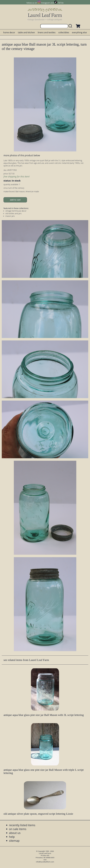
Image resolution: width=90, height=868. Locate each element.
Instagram (46, 3)
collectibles (64, 32)
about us (15, 833)
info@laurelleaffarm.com (45, 862)
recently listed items (22, 825)
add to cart (15, 200)
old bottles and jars (13, 213)
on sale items (18, 829)
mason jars (10, 216)
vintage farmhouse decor (16, 211)
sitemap (14, 841)
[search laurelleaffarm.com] (71, 26)
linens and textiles (47, 32)
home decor (9, 32)
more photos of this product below (22, 155)
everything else (79, 32)
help (12, 837)
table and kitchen (26, 32)
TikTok (61, 3)
